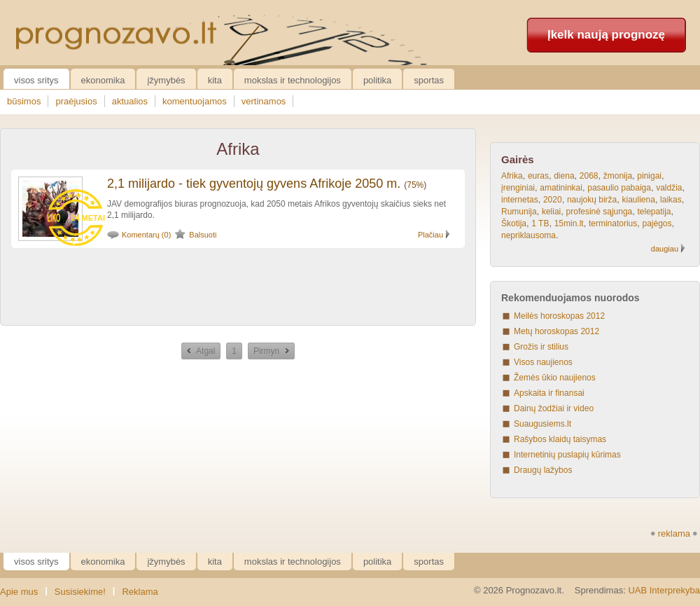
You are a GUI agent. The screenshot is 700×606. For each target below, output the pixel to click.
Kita (215, 80)
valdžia (669, 188)
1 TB (540, 223)
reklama (674, 533)
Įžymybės (166, 80)
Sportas (429, 80)
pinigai (649, 176)
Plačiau (430, 235)
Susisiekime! (80, 592)
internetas (520, 200)
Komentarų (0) (146, 235)
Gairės (518, 159)
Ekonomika (103, 80)
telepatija (654, 212)
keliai (551, 212)
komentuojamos (195, 101)
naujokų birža (592, 200)
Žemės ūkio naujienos (555, 378)
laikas (671, 200)
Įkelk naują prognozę (606, 35)
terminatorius (613, 223)
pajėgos (657, 223)
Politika (377, 80)
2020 (553, 200)
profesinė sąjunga (600, 212)
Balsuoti (203, 235)
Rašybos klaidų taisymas (560, 439)
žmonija (618, 176)
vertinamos (264, 101)
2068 (589, 176)
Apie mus (19, 592)
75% (415, 185)
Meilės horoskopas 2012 (559, 316)
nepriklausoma (528, 235)
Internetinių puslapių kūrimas (567, 455)
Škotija (514, 223)
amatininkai (561, 188)
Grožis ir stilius (541, 347)
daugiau (665, 249)
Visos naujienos (543, 362)
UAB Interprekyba (664, 590)
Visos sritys (36, 80)
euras (538, 176)
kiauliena (639, 200)
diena (564, 176)
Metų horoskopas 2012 (556, 331)
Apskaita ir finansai (549, 393)
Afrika (512, 176)
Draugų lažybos (543, 470)
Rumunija (519, 212)
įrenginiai (518, 188)
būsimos (24, 101)
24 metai (88, 218)
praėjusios (76, 101)
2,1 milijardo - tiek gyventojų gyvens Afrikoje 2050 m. (254, 184)
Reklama (140, 592)
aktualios (130, 101)
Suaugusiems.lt (542, 424)
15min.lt (569, 223)
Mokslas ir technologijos (293, 80)
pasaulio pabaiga (619, 188)
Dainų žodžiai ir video (554, 408)
